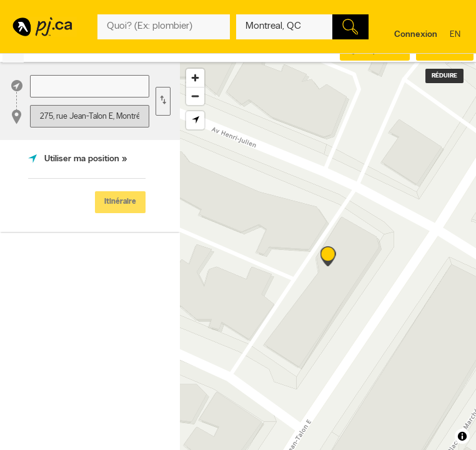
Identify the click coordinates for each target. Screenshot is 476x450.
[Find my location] (195, 120)
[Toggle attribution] (462, 436)
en (457, 35)
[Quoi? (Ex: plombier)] (164, 27)
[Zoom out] (195, 96)
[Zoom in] (195, 78)
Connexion (416, 35)
